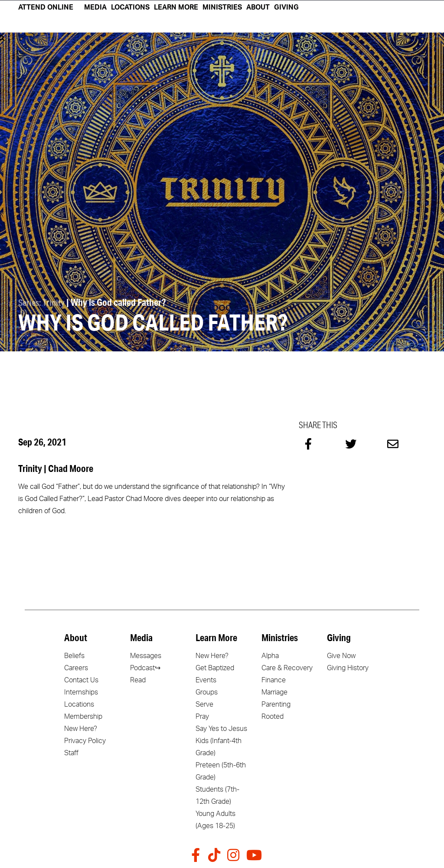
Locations (79, 704)
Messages (146, 655)
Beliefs (74, 655)
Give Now (341, 655)
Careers (76, 668)
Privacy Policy (85, 740)
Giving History (348, 668)
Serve (204, 704)
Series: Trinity (43, 302)
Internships (81, 692)
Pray (202, 716)
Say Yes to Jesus (221, 728)
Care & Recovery (287, 668)
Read (138, 680)
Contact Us (81, 680)
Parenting (276, 704)
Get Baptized (215, 668)
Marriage (274, 692)
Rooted (273, 716)
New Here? (81, 728)
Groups (207, 692)
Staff (71, 753)
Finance (274, 680)
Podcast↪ (145, 668)
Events (206, 680)
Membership (83, 716)
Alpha (270, 655)
